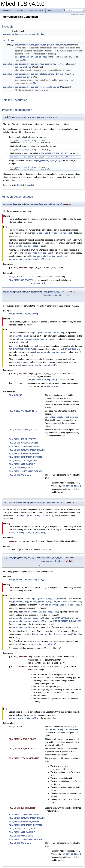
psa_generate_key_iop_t (35, 34)
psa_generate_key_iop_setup (27, 64)
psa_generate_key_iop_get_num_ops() (54, 233)
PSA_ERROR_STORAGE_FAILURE (23, 458)
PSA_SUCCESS (15, 276)
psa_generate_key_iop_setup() (25, 245)
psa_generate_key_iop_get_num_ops (31, 45)
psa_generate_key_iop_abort (27, 87)
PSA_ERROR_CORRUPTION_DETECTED (26, 455)
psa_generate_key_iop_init (36, 169)
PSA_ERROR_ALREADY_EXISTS (23, 427)
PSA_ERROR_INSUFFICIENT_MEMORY (25, 444)
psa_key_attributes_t (24, 67)
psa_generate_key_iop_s (13, 34)
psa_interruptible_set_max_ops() (38, 337)
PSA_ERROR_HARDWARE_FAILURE (24, 451)
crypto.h (31, 185)
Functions (81, 14)
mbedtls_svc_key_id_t (24, 77)
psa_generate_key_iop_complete (29, 74)
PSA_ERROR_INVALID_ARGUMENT (24, 440)
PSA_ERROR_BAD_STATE (20, 279)
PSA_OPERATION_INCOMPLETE (22, 347)
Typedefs (74, 14)
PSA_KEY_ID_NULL (50, 384)
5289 (20, 185)
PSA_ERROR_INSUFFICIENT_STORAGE (26, 834)
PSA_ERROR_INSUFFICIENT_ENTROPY (26, 469)
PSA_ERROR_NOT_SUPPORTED (23, 437)
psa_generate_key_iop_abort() (31, 57)
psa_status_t (8, 64)
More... (26, 60)
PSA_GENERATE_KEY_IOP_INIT (54, 153)
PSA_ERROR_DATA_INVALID (21, 465)
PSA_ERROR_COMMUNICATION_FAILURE (27, 447)
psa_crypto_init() (41, 282)
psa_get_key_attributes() (22, 713)
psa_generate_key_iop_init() (48, 160)
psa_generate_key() (19, 334)
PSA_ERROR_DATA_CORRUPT (22, 462)
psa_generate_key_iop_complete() (26, 258)
